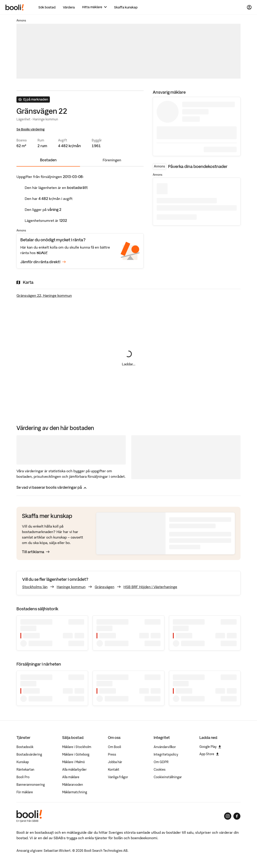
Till (36, 552)
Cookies (160, 770)
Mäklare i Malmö (74, 762)
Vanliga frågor (118, 777)
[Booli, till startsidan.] (15, 7)
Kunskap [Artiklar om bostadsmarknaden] (23, 762)
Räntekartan (25, 770)
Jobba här (115, 762)
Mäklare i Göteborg (76, 754)
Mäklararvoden (73, 785)
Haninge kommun (71, 587)
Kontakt (114, 770)
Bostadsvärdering (29, 754)
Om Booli (115, 747)
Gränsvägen (104, 587)
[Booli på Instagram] (228, 816)
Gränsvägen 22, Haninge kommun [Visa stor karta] (44, 295)
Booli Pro (23, 777)
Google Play (210, 747)
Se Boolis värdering (31, 129)
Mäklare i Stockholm (77, 747)
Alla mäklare (71, 777)
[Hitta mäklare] (94, 7)
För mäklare (25, 792)
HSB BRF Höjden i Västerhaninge (150, 587)
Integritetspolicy (166, 754)
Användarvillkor (165, 747)
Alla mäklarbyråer (74, 770)
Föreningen (112, 160)
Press (112, 754)
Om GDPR (161, 762)
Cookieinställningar (168, 777)
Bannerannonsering (31, 785)
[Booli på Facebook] (237, 816)
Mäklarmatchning (75, 792)
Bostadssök (25, 747)
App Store (209, 754)
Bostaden (48, 160)
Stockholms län (35, 587)
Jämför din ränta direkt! (43, 262)
